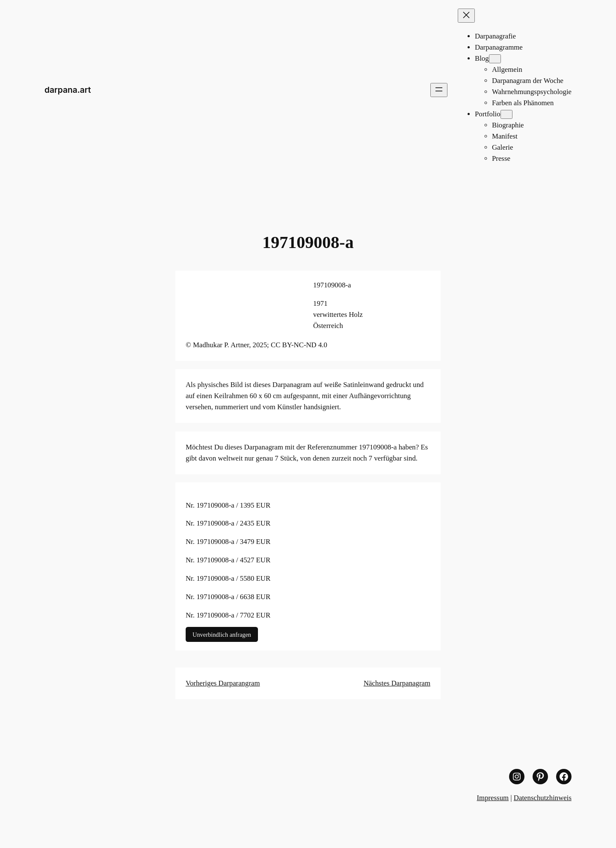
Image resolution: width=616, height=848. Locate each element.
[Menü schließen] (466, 16)
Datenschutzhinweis (543, 798)
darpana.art (68, 90)
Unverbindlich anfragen (222, 635)
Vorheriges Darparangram (223, 683)
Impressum (493, 798)
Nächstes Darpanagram (397, 683)
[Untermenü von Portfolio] (506, 114)
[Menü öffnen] (439, 90)
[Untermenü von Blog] (495, 59)
